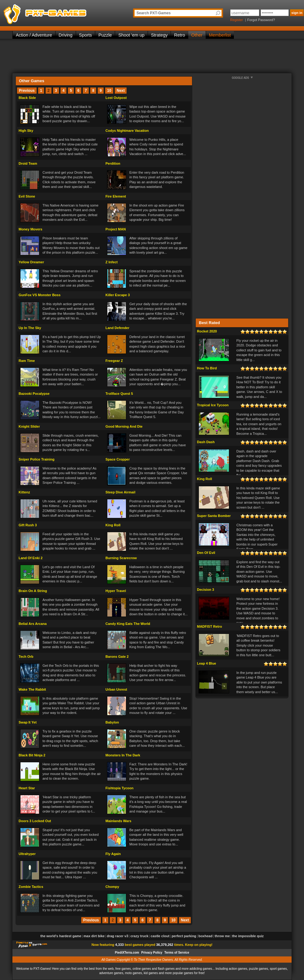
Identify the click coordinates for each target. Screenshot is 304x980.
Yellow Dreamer (31, 262)
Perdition (113, 163)
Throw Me (222, 936)
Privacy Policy (152, 953)
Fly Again (113, 854)
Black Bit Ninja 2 (32, 755)
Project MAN (116, 229)
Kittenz (24, 492)
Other (197, 35)
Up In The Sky (30, 328)
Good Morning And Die (124, 426)
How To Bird (207, 368)
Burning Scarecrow (121, 558)
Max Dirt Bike (94, 936)
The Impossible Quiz (248, 936)
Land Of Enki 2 (31, 558)
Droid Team (28, 163)
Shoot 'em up (131, 35)
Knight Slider (29, 426)
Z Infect (112, 262)
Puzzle (105, 35)
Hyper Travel (116, 591)
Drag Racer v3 (117, 936)
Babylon (112, 722)
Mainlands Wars (118, 821)
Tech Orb (26, 657)
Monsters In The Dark (123, 755)
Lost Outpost (116, 98)
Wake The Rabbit (32, 689)
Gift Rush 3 (28, 525)
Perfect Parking (184, 936)
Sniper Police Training (37, 459)
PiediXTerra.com (127, 953)
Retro (179, 35)
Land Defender (117, 328)
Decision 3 (206, 590)
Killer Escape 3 (118, 295)
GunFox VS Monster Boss (40, 295)
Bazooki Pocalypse (34, 394)
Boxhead (206, 936)
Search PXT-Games (154, 13)
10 (109, 91)
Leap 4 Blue (207, 663)
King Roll (113, 525)
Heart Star (27, 788)
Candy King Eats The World (128, 624)
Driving (66, 35)
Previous (27, 91)
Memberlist (220, 35)
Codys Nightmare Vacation (127, 131)
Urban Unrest (116, 689)
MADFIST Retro (210, 626)
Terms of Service (177, 953)
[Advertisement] (152, 56)
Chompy (112, 887)
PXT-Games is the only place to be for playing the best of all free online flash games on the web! (60, 12)
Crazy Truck (139, 936)
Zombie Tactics (31, 887)
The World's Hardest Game (61, 936)
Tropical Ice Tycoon (213, 405)
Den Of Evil (206, 553)
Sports (86, 35)
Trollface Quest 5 (119, 394)
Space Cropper (118, 459)
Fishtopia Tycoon (119, 788)
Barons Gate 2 (117, 657)
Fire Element (116, 196)
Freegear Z (114, 361)
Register (237, 20)
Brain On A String (33, 591)
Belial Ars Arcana (33, 624)
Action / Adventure (34, 35)
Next (121, 91)
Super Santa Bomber (214, 516)
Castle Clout (160, 936)
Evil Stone (27, 196)
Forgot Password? (261, 20)
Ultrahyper (27, 854)
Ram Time (27, 361)
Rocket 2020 (207, 331)
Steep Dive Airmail (120, 492)
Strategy (159, 35)
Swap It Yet (28, 722)
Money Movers (30, 229)
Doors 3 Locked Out (35, 821)
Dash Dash (206, 442)
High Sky (26, 131)
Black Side (27, 98)
